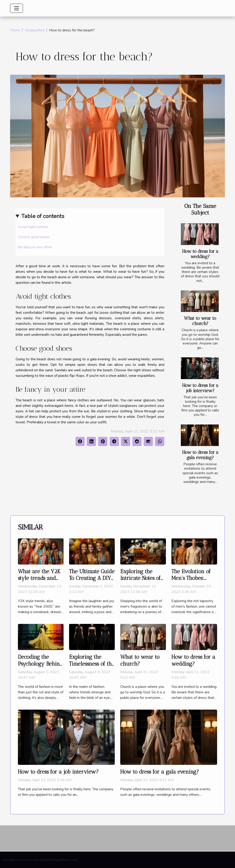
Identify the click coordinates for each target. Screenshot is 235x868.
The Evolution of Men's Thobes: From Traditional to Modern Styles (192, 582)
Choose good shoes (34, 237)
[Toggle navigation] (17, 8)
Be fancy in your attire (35, 247)
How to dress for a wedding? (200, 254)
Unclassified (35, 30)
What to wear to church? (200, 321)
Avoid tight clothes (33, 227)
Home (15, 30)
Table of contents (43, 216)
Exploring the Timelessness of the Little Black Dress (92, 664)
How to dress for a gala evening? (200, 455)
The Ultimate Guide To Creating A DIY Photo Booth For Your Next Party (92, 582)
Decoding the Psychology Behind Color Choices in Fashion (40, 667)
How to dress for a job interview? (200, 388)
